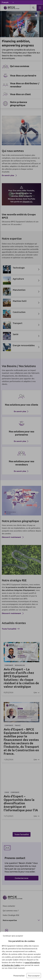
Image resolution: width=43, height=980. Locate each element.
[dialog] (21, 490)
